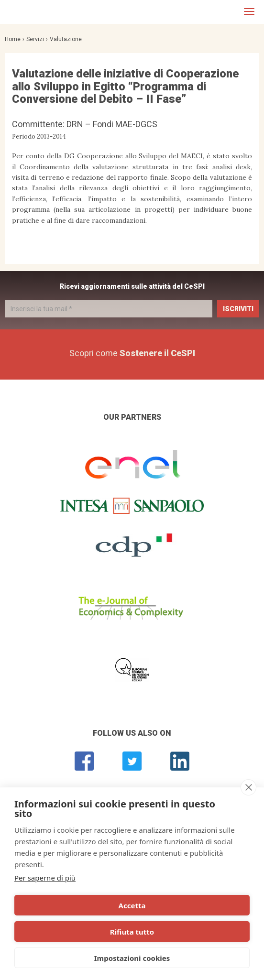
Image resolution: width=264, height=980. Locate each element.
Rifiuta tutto (132, 932)
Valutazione (66, 39)
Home (13, 39)
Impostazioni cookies (132, 958)
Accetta (132, 905)
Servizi (35, 39)
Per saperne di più (45, 878)
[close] (248, 787)
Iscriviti (238, 309)
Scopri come (132, 353)
